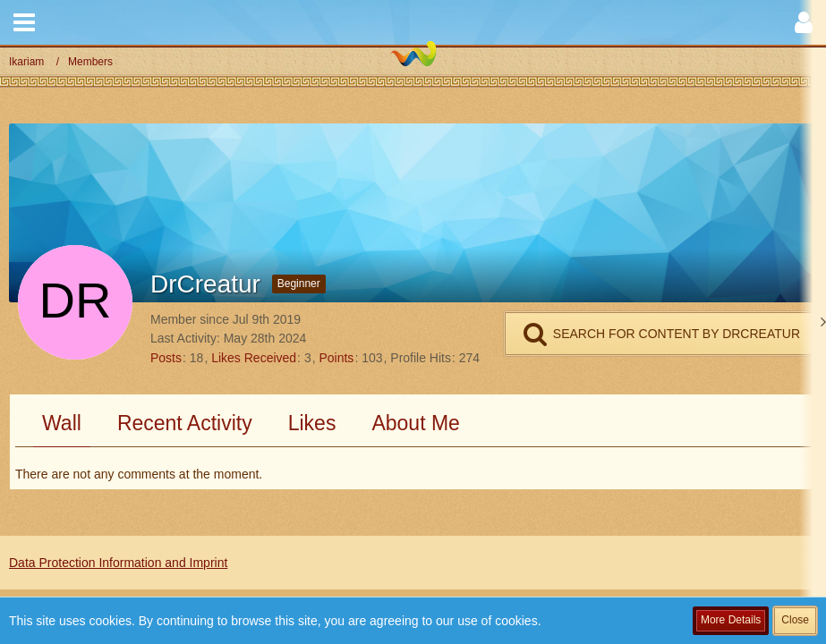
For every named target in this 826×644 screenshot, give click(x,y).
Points (336, 358)
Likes (312, 423)
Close (795, 620)
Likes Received (254, 358)
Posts (166, 358)
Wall (62, 423)
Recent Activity (185, 423)
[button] (24, 22)
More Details (731, 620)
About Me (415, 423)
